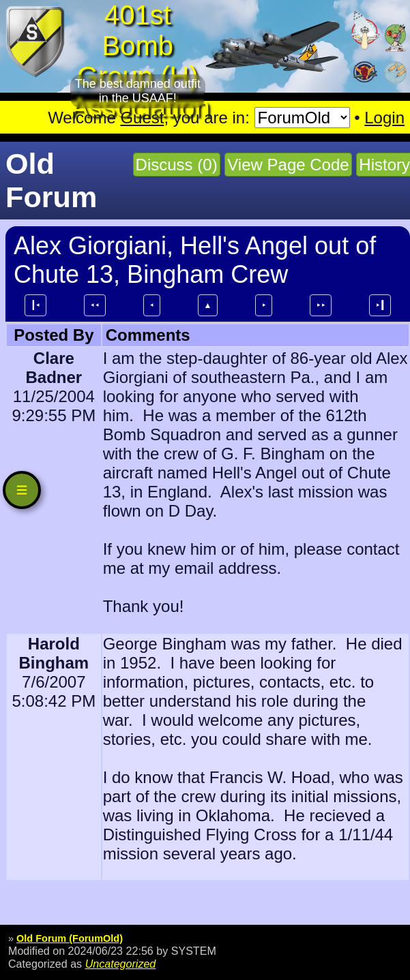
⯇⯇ (95, 305)
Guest (142, 118)
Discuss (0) (177, 165)
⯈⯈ (321, 305)
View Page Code (288, 165)
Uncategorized (121, 964)
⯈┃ (380, 305)
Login (384, 118)
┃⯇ (35, 305)
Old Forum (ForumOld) (70, 938)
